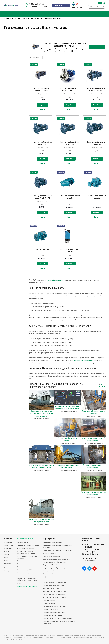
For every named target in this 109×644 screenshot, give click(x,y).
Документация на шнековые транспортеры (56, 560)
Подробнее (43, 105)
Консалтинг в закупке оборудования (54, 563)
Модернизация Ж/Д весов (51, 589)
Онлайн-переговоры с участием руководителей (58, 619)
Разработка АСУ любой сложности (53, 566)
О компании (8, 539)
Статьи (6, 558)
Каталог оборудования (25, 539)
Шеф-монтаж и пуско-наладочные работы (56, 577)
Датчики (20, 584)
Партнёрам (8, 571)
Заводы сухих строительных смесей (28, 546)
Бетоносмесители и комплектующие (28, 562)
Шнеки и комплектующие (25, 573)
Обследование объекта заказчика (54, 571)
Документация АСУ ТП (50, 554)
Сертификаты (8, 549)
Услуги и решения (49, 539)
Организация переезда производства (55, 595)
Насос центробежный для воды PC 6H (43, 145)
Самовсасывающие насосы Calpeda (70, 201)
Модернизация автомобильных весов (55, 592)
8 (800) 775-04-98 (36, 4)
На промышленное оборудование (83, 369)
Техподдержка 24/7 (97, 7)
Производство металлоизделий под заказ (56, 580)
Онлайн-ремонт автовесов (51, 610)
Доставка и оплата (8, 565)
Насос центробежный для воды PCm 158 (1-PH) (43, 201)
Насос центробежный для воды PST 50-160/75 (70, 89)
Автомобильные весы (24, 564)
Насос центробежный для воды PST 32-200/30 (43, 89)
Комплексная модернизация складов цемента (57, 551)
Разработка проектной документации (55, 568)
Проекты (7, 555)
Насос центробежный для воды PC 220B (97, 145)
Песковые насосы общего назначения (70, 257)
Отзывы (7, 568)
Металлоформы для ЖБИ (51, 627)
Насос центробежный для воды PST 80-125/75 (97, 89)
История (7, 552)
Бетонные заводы (23, 543)
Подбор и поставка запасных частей (54, 586)
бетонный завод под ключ (56, 289)
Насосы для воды (43, 256)
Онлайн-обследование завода (52, 616)
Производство (8, 546)
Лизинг (6, 561)
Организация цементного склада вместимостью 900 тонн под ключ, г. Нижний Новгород (41, 423)
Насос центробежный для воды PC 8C (70, 145)
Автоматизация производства (26, 567)
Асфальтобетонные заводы (26, 549)
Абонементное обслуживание (52, 557)
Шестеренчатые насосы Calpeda (97, 201)
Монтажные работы (49, 574)
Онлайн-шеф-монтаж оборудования (54, 613)
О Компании (8, 543)
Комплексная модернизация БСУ (53, 543)
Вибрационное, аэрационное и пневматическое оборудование (27, 580)
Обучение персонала (50, 601)
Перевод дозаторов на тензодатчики (55, 583)
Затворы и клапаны (23, 576)
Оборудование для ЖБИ (25, 570)
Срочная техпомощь (49, 604)
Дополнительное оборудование (27, 587)
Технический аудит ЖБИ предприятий (55, 598)
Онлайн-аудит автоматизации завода (55, 607)
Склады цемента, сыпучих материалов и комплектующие (27, 553)
